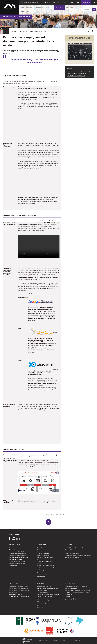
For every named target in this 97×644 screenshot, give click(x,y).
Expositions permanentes (72, 554)
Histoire (39, 559)
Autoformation (13, 592)
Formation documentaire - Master (37, 31)
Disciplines (39, 7)
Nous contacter (13, 567)
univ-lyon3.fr (69, 2)
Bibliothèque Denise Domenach (17, 556)
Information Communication (45, 561)
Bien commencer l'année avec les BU (47, 588)
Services (69, 7)
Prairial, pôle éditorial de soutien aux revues (77, 590)
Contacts (77, 640)
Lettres (39, 563)
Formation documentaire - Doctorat (19, 590)
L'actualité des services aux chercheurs (76, 587)
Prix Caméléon (69, 550)
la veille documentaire (30, 464)
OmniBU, (47, 223)
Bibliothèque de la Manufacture (17, 554)
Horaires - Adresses (14, 548)
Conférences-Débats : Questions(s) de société (78, 556)
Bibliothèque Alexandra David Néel (19, 557)
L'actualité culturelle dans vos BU (74, 548)
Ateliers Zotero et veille (15, 594)
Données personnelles (61, 640)
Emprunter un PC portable (44, 604)
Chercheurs (25, 12)
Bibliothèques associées (15, 559)
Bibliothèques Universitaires (17, 16)
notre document (31, 501)
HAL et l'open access (71, 588)
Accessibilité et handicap (44, 587)
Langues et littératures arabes (45, 565)
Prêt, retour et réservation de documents (48, 594)
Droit (38, 550)
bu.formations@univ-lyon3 (76, 75)
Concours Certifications (43, 554)
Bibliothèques (26, 7)
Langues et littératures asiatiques (46, 567)
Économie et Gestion (43, 556)
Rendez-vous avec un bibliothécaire (19, 596)
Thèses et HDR (69, 594)
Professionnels (13, 565)
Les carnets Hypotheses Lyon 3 (74, 598)
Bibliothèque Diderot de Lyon (17, 563)
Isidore (56, 369)
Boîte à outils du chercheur (73, 600)
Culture (49, 7)
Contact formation (14, 598)
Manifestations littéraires (72, 557)
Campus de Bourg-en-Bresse (17, 561)
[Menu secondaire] (6, 31)
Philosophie (40, 573)
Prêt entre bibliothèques (44, 600)
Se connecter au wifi (43, 598)
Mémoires (68, 596)
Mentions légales (43, 640)
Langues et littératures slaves (45, 571)
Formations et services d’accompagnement (77, 592)
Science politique (42, 552)
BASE (43, 332)
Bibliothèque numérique (44, 548)
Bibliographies (41, 577)
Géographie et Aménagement (45, 557)
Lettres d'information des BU (17, 552)
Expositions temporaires (72, 552)
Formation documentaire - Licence (18, 587)
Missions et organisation (15, 550)
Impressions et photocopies (45, 596)
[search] (88, 10)
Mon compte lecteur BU (44, 592)
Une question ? (41, 608)
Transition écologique (43, 575)
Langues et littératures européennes (47, 569)
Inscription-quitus (42, 590)
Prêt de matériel (41, 602)
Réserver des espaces (43, 606)
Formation (59, 7)
